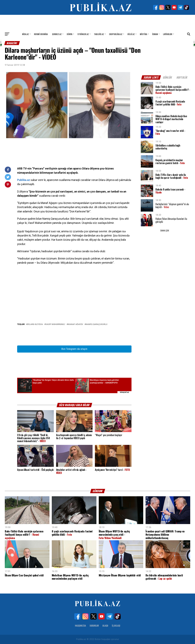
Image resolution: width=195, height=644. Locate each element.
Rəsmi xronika (41, 34)
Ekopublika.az (116, 34)
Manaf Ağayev (75, 324)
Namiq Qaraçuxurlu (97, 324)
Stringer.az (83, 34)
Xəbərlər (94, 626)
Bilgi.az (131, 34)
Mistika (143, 34)
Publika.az (24, 180)
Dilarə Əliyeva (35, 324)
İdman (155, 34)
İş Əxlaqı (116, 626)
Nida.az (25, 34)
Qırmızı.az (57, 34)
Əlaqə (105, 626)
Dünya (70, 34)
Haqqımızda (80, 626)
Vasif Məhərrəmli (55, 324)
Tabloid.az (99, 34)
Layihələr (168, 34)
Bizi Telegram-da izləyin (74, 349)
